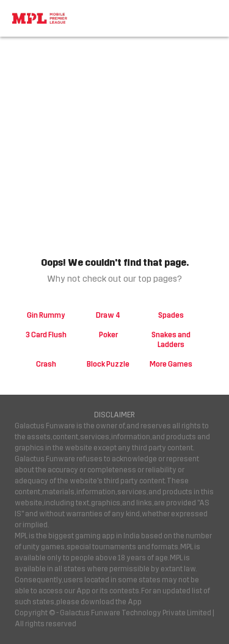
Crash (46, 364)
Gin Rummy (46, 315)
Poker (108, 335)
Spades (171, 315)
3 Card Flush (46, 335)
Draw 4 (108, 315)
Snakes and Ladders (171, 340)
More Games (171, 364)
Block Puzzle (108, 364)
